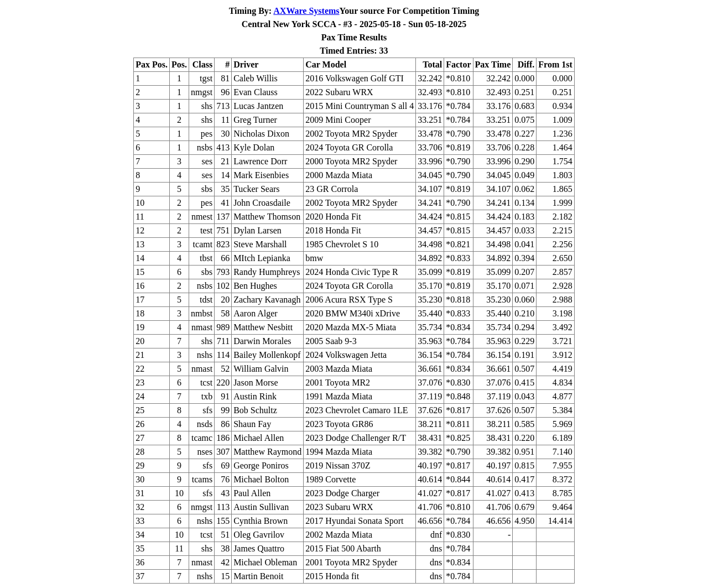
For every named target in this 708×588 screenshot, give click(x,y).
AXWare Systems (306, 11)
